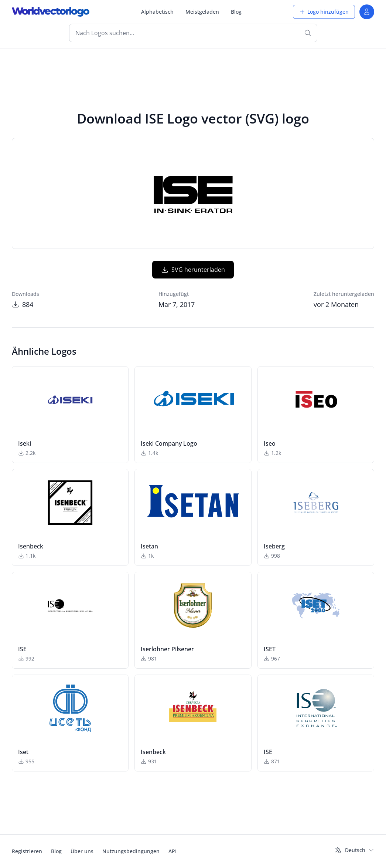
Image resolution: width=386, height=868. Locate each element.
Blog (236, 12)
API (172, 851)
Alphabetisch (157, 12)
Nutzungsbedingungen (131, 851)
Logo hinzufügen (324, 12)
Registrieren (27, 851)
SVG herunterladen (193, 270)
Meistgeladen (202, 12)
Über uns (82, 851)
